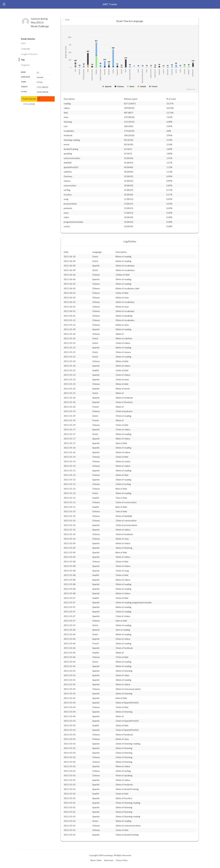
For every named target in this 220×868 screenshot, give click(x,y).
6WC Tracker (110, 4)
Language (26, 49)
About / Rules (96, 860)
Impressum (109, 860)
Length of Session (29, 54)
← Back (66, 20)
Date (23, 43)
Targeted (25, 65)
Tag (23, 60)
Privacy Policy (122, 860)
